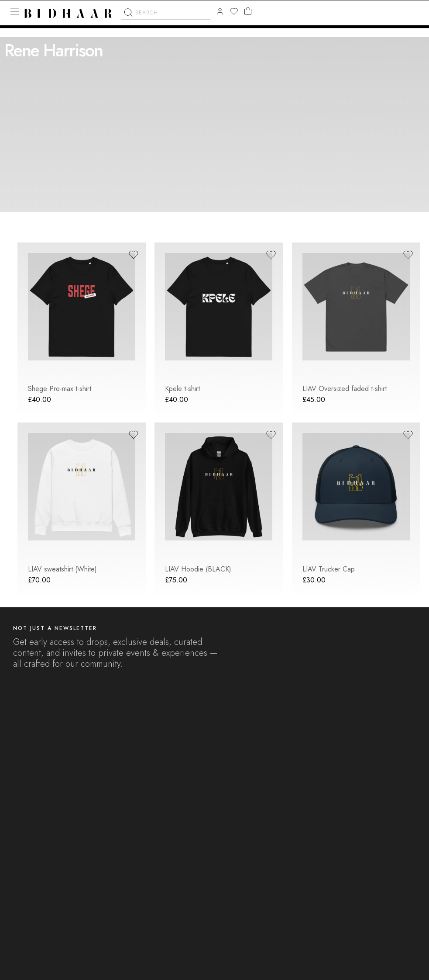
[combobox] (166, 15)
